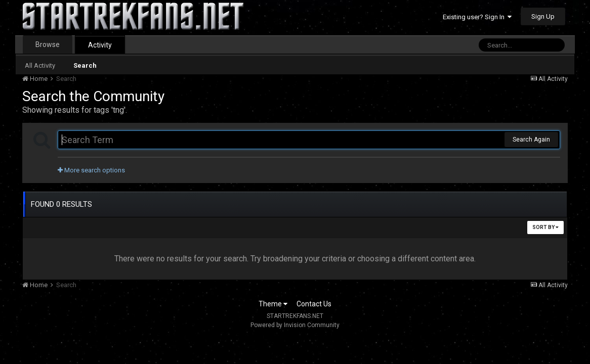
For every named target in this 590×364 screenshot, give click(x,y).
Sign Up (543, 16)
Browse (48, 44)
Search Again (531, 140)
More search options (91, 170)
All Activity (40, 65)
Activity (100, 45)
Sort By (545, 227)
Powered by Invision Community (295, 325)
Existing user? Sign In (477, 17)
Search (85, 65)
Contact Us (314, 304)
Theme (273, 304)
